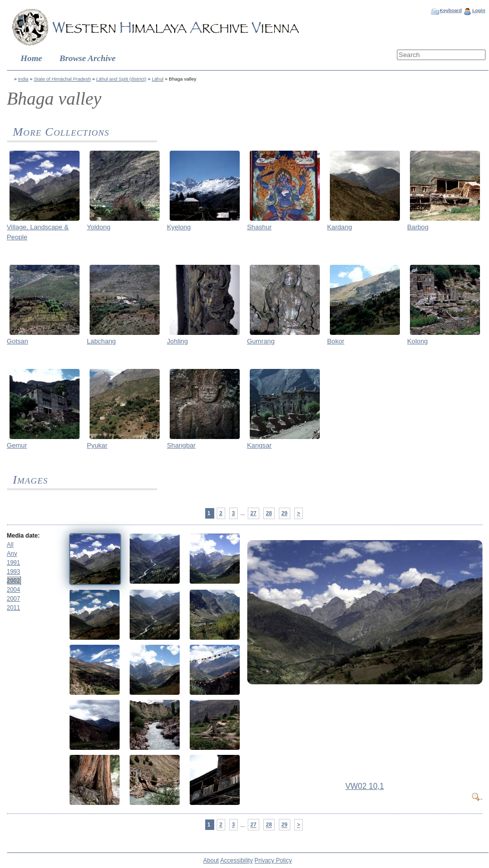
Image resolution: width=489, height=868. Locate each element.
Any (12, 554)
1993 (14, 572)
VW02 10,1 (365, 786)
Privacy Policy (274, 860)
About (211, 860)
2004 (14, 590)
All (10, 545)
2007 (14, 599)
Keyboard (450, 10)
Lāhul (157, 79)
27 (253, 513)
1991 (14, 563)
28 (269, 513)
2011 (14, 608)
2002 (14, 581)
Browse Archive (88, 58)
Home (31, 58)
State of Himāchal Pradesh (62, 79)
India (23, 79)
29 (284, 513)
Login (478, 10)
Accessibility (236, 860)
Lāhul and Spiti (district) (121, 79)
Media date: (24, 536)
